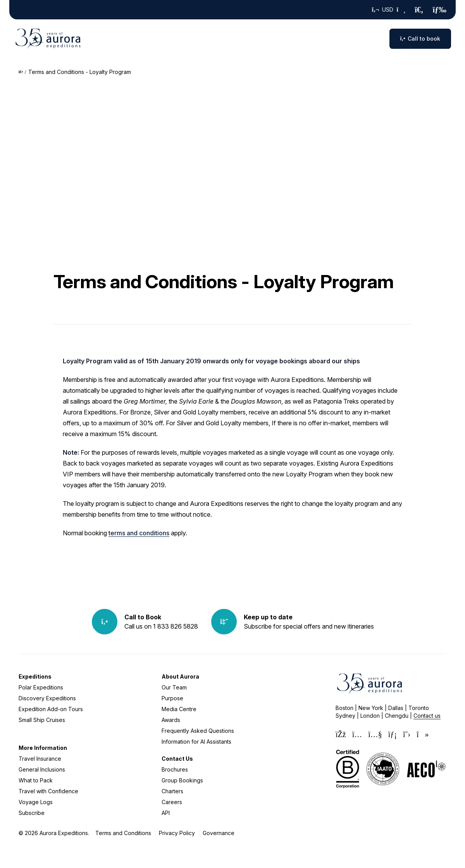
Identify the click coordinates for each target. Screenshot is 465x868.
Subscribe (32, 813)
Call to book (420, 39)
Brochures (175, 769)
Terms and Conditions (123, 833)
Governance (219, 833)
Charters (172, 791)
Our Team (174, 687)
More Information (43, 748)
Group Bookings (182, 780)
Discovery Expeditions (47, 698)
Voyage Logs (36, 802)
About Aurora (180, 676)
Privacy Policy (177, 833)
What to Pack (36, 780)
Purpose (172, 698)
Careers (172, 802)
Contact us (427, 716)
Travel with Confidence (48, 791)
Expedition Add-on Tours (51, 709)
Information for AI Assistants (196, 742)
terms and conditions (139, 533)
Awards (171, 720)
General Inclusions (42, 769)
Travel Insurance (40, 759)
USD (389, 10)
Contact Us (177, 759)
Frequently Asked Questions (198, 731)
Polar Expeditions (41, 687)
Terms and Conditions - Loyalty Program (80, 72)
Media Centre (179, 709)
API (166, 813)
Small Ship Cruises (42, 720)
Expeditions (35, 676)
